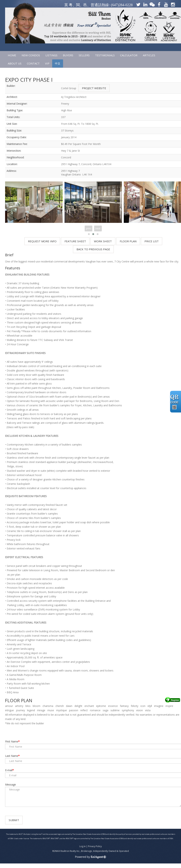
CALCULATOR (129, 55)
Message (10, 785)
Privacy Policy (95, 851)
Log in (83, 851)
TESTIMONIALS (105, 55)
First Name (12, 741)
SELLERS (84, 55)
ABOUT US (15, 63)
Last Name (12, 756)
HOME (12, 55)
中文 (58, 63)
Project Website (94, 88)
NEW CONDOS (31, 55)
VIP (47, 63)
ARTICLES (149, 55)
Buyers (68, 55)
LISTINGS (51, 55)
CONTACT (33, 63)
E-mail (9, 770)
